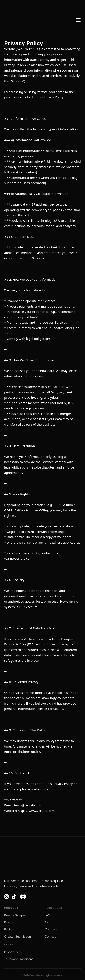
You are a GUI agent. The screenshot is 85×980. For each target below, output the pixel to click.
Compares (52, 929)
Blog (48, 922)
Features (10, 922)
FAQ (47, 915)
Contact (50, 936)
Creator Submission (18, 936)
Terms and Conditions (19, 959)
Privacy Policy (13, 952)
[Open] (78, 20)
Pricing (9, 929)
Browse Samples (15, 915)
